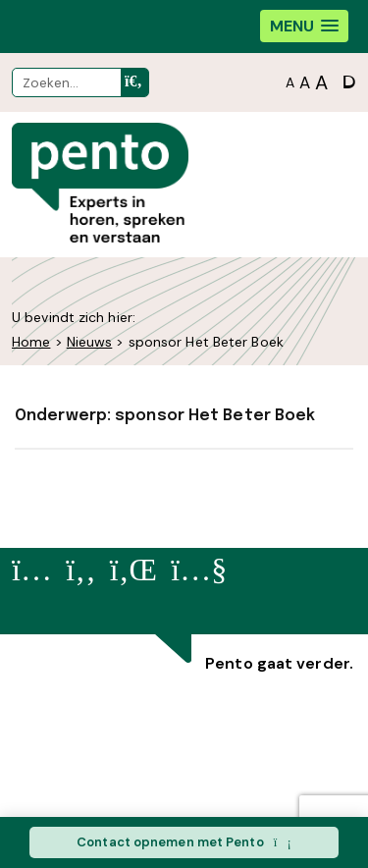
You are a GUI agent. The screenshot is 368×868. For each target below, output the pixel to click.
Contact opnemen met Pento (184, 842)
